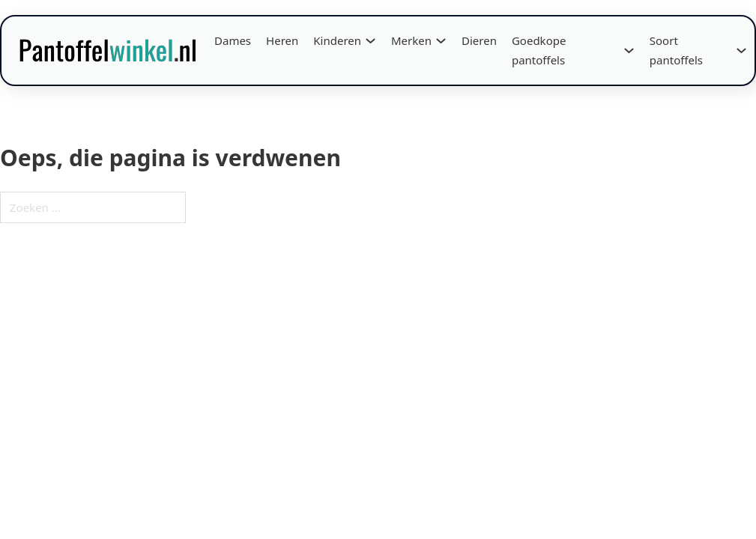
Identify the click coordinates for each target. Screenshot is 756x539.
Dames (233, 40)
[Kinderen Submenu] (371, 41)
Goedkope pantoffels (539, 50)
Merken (411, 40)
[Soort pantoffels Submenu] (741, 51)
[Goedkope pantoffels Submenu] (629, 51)
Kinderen (337, 40)
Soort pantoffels (676, 50)
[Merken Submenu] (441, 41)
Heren (282, 40)
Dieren (479, 40)
